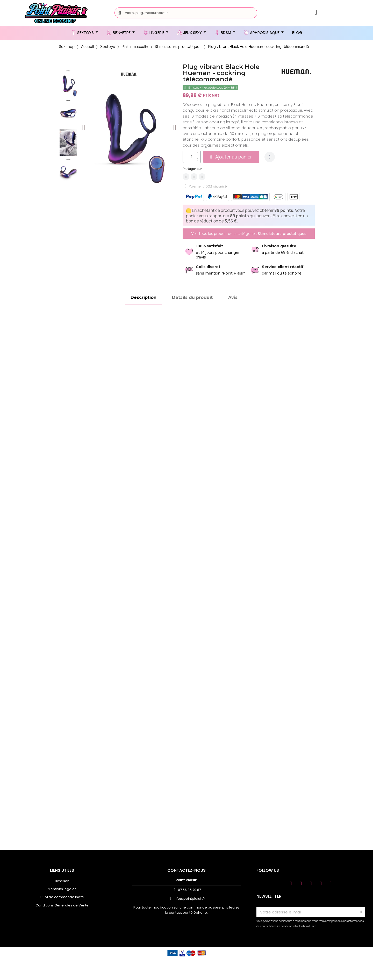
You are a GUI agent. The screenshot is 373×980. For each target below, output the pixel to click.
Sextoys (108, 46)
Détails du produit (192, 297)
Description (144, 297)
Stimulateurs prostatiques (178, 46)
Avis (233, 297)
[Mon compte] (316, 12)
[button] (84, 127)
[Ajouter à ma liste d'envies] (270, 157)
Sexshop (67, 46)
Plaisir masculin (135, 46)
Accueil (87, 46)
